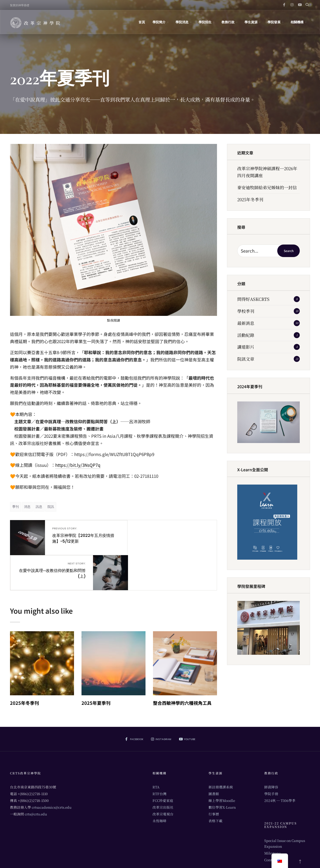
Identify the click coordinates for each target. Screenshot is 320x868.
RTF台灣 (159, 758)
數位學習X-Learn (222, 772)
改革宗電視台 (163, 778)
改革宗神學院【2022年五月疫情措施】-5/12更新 (77, 535)
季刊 (15, 507)
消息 (27, 507)
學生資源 (251, 22)
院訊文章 (246, 359)
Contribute (273, 824)
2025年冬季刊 (24, 667)
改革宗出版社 (163, 772)
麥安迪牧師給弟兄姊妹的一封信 (267, 187)
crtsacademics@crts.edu (52, 772)
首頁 (142, 22)
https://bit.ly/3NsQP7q (78, 465)
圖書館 (214, 758)
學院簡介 (159, 22)
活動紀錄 (246, 335)
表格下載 (215, 785)
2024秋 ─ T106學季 (280, 765)
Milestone (272, 817)
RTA (156, 751)
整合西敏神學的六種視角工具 (182, 667)
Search (289, 251)
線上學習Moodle (222, 765)
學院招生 (205, 22)
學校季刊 (246, 311)
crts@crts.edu (36, 778)
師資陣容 (271, 751)
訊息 (39, 507)
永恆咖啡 (159, 785)
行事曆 (214, 778)
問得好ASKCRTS (253, 299)
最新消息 (246, 323)
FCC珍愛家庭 (163, 765)
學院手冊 (271, 758)
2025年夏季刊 (96, 667)
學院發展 (274, 22)
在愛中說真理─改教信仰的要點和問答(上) (150, 535)
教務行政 (228, 22)
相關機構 (297, 22)
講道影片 (246, 347)
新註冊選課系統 (221, 751)
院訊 (51, 507)
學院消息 (182, 22)
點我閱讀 (113, 320)
